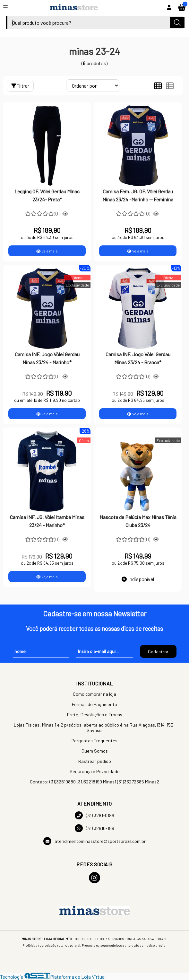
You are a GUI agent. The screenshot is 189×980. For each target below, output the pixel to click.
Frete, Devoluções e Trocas (95, 715)
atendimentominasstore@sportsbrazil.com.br (94, 841)
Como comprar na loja (94, 694)
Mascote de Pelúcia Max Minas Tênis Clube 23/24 (138, 521)
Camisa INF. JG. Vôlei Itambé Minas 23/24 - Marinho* (47, 521)
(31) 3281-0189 (94, 815)
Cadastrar (158, 652)
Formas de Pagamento (94, 704)
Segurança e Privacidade (95, 771)
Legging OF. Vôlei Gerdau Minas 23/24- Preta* (47, 195)
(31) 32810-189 (94, 828)
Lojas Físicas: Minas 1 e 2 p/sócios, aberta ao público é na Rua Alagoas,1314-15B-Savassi (95, 728)
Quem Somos (95, 751)
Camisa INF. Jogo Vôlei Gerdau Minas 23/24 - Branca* (138, 358)
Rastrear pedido (95, 761)
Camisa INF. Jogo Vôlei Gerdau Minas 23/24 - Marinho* (47, 358)
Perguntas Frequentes (94, 741)
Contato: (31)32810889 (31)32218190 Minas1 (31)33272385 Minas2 (94, 782)
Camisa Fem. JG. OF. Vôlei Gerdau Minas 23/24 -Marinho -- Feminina (138, 195)
